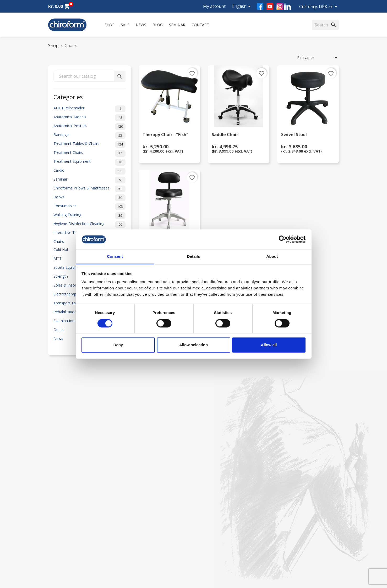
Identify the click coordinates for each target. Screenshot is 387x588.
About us (130, 500)
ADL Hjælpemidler (89, 109)
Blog (158, 25)
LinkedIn (288, 6)
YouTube (270, 7)
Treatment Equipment (89, 162)
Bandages (89, 136)
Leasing (55, 553)
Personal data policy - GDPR (147, 540)
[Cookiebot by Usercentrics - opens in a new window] (283, 239)
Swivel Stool (294, 135)
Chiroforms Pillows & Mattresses (89, 189)
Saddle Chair (225, 135)
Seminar (177, 25)
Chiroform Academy (65, 507)
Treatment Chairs (89, 153)
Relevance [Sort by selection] (318, 58)
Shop (110, 25)
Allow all (269, 345)
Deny (118, 345)
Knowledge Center (64, 540)
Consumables (89, 207)
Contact (200, 25)
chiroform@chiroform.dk (218, 532)
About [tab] (272, 257)
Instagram (280, 7)
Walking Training (89, 216)
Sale (125, 25)
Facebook (260, 6)
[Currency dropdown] (329, 7)
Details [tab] (194, 257)
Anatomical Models (89, 118)
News (141, 25)
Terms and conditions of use (147, 547)
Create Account (61, 560)
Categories (68, 96)
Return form (133, 553)
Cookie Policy (134, 560)
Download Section (64, 547)
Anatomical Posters (89, 127)
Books (89, 198)
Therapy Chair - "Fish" (165, 135)
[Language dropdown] (242, 7)
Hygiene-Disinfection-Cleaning (89, 225)
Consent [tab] (115, 257)
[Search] (325, 25)
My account (214, 6)
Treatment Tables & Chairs (89, 144)
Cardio (89, 171)
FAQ (127, 514)
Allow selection (193, 345)
